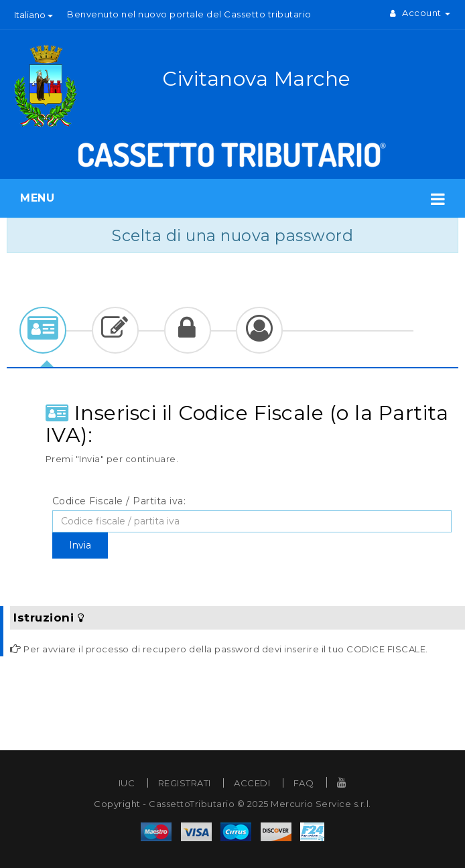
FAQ (304, 783)
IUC (127, 783)
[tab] (43, 330)
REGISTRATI (185, 783)
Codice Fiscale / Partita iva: (119, 501)
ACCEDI (252, 783)
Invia (80, 545)
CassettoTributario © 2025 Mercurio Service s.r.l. (260, 804)
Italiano (34, 15)
